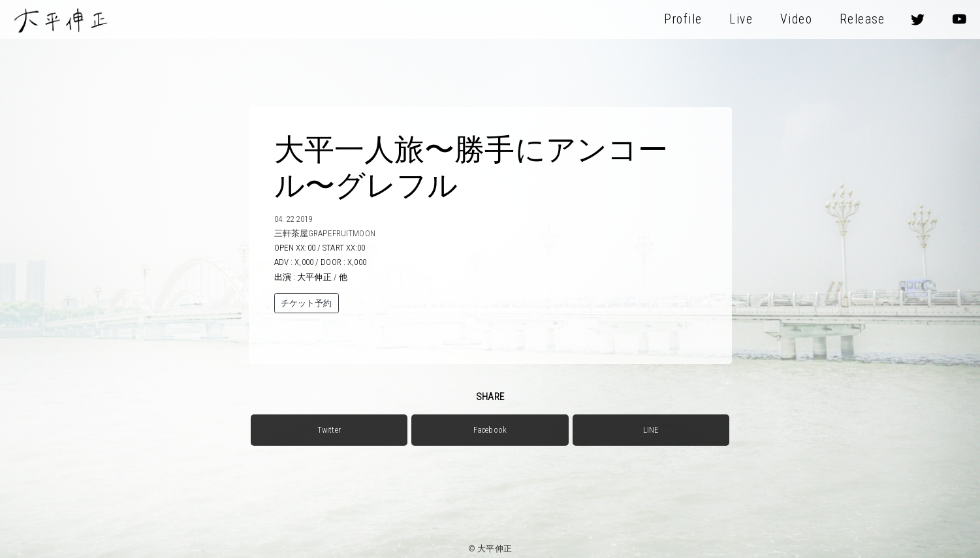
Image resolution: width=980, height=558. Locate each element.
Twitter (329, 430)
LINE (651, 430)
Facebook (490, 430)
